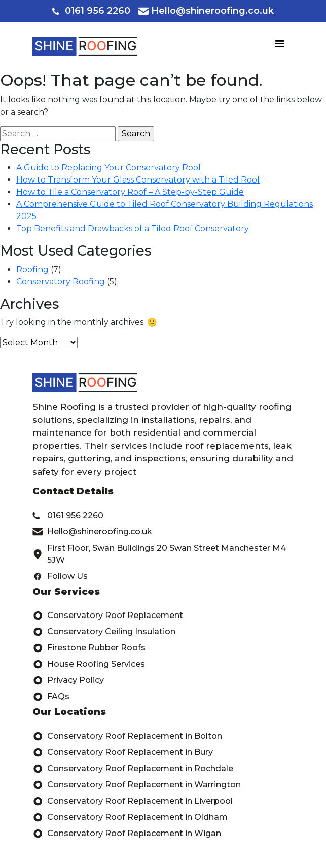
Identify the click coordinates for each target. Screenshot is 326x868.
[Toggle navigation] (280, 46)
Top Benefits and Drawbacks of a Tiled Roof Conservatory (133, 228)
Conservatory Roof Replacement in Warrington (137, 785)
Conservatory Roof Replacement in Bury (123, 752)
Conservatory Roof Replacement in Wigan (127, 834)
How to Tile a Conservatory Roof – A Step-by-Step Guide (130, 192)
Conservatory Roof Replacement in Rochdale (133, 769)
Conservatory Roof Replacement (108, 616)
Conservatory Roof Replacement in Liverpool (133, 801)
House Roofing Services (89, 664)
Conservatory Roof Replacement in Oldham (130, 817)
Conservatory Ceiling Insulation (104, 632)
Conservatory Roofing (61, 282)
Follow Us (60, 576)
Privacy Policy (68, 680)
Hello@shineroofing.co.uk (206, 11)
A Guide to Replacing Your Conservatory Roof (109, 168)
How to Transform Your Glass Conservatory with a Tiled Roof (138, 180)
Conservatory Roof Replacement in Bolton (127, 736)
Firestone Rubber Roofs (89, 648)
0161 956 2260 (91, 11)
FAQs (51, 697)
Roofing (32, 269)
